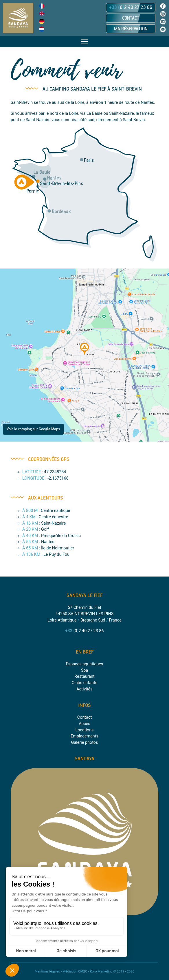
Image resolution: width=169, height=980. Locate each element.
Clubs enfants (84, 683)
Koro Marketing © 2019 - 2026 (112, 971)
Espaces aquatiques (85, 664)
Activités (84, 689)
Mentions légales (47, 971)
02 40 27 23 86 (131, 7)
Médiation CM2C (75, 971)
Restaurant (84, 676)
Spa (84, 670)
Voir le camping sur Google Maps (33, 429)
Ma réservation (131, 29)
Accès (84, 724)
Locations (84, 730)
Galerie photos (85, 742)
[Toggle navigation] (84, 42)
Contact (131, 18)
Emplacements (84, 736)
